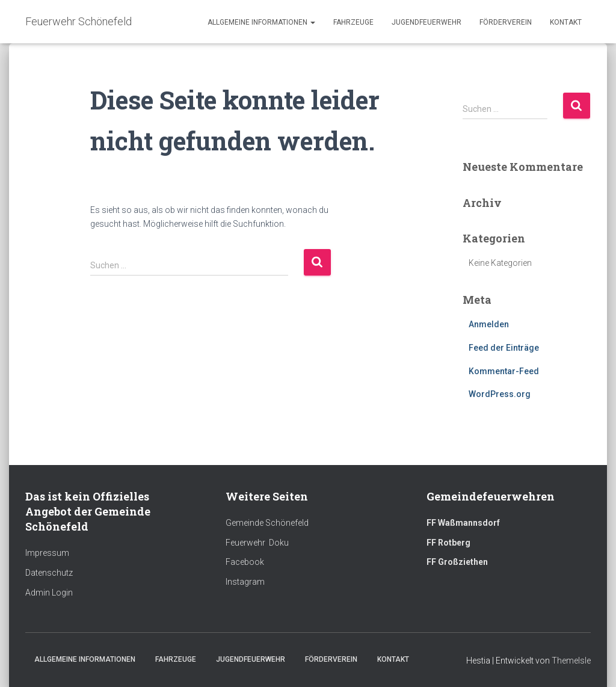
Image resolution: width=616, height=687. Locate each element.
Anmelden (489, 324)
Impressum (47, 553)
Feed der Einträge (504, 348)
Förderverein (506, 22)
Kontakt (566, 22)
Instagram (245, 582)
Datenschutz (49, 573)
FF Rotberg (448, 543)
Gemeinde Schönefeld (267, 523)
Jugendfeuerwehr (427, 22)
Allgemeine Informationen (261, 22)
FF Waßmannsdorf (463, 523)
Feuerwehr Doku (257, 543)
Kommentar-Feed (504, 371)
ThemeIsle (571, 661)
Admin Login (49, 593)
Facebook (245, 562)
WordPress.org (500, 394)
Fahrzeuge (353, 22)
